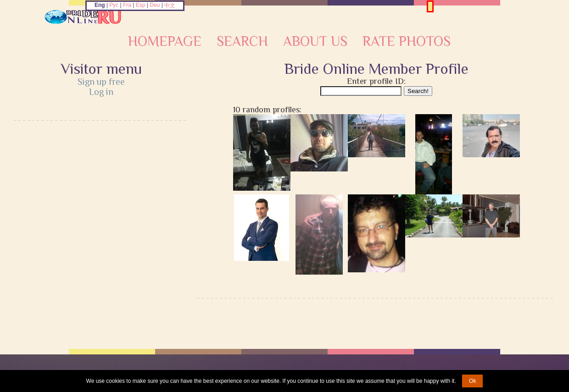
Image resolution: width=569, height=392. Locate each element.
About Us (315, 41)
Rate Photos (407, 41)
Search (242, 41)
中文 (170, 6)
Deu (155, 5)
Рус (114, 5)
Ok (472, 381)
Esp (141, 5)
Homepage (165, 41)
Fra (127, 5)
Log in (101, 92)
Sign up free (101, 82)
